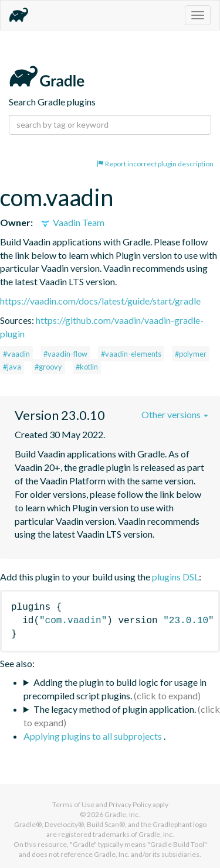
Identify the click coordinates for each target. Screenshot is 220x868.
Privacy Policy (130, 804)
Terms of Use (73, 804)
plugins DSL (175, 577)
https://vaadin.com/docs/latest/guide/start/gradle (100, 301)
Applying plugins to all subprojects (94, 736)
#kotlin (87, 367)
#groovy (48, 367)
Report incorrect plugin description (155, 164)
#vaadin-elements (131, 354)
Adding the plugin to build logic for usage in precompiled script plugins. (115, 689)
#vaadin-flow (65, 354)
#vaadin (16, 354)
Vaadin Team (72, 222)
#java (12, 367)
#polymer (191, 354)
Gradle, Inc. (122, 814)
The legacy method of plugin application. (115, 709)
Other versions (175, 414)
